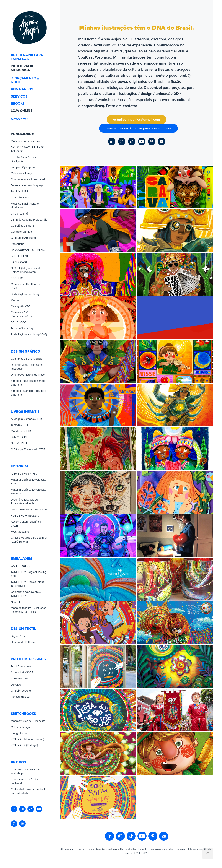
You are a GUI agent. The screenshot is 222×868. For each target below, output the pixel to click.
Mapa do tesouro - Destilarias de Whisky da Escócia (29, 610)
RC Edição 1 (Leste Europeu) (27, 739)
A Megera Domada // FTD (26, 419)
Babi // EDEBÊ (19, 437)
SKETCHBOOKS (23, 714)
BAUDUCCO (19, 322)
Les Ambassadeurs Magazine (29, 509)
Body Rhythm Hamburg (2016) (29, 334)
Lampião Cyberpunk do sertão (29, 219)
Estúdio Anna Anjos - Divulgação (23, 159)
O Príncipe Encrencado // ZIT (28, 449)
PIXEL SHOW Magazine (25, 515)
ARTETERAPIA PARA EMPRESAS (27, 57)
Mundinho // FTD (21, 431)
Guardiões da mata (22, 226)
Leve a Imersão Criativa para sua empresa (138, 128)
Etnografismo (19, 733)
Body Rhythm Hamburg (25, 294)
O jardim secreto (21, 691)
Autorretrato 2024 (22, 672)
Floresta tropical (20, 697)
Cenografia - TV (20, 306)
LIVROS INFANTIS (25, 412)
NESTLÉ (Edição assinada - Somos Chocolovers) (27, 270)
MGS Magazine (20, 532)
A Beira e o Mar (20, 678)
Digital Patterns (20, 636)
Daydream (17, 684)
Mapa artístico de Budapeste (28, 721)
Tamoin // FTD (19, 425)
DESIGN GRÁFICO (25, 351)
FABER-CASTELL (21, 262)
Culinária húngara (22, 727)
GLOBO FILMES (21, 256)
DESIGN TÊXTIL (23, 629)
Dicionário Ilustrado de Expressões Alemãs (24, 501)
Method (16, 300)
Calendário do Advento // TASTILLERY (26, 594)
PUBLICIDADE (22, 134)
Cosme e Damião (21, 232)
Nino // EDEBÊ (19, 443)
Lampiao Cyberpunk (23, 167)
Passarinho (18, 244)
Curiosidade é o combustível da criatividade (28, 791)
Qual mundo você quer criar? (28, 179)
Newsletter (19, 119)
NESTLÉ (16, 602)
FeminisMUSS (20, 191)
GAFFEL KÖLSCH (22, 566)
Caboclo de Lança (22, 173)
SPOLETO (17, 278)
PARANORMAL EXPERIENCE (29, 250)
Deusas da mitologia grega (27, 185)
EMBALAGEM (21, 558)
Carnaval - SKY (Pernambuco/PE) (21, 314)
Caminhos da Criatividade (26, 359)
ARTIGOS (18, 762)
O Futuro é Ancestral (23, 238)
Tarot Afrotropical (21, 666)
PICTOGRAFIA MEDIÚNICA (22, 68)
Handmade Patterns (23, 642)
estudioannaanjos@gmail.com (137, 119)
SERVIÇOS (19, 96)
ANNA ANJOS (22, 89)
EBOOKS (18, 103)
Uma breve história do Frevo (28, 375)
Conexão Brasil (20, 197)
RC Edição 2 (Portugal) (24, 745)
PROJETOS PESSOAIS (28, 659)
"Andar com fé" (20, 213)
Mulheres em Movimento (26, 141)
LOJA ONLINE (22, 111)
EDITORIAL (20, 466)
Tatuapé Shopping (22, 328)
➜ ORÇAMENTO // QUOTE (25, 80)
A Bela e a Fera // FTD (24, 473)
